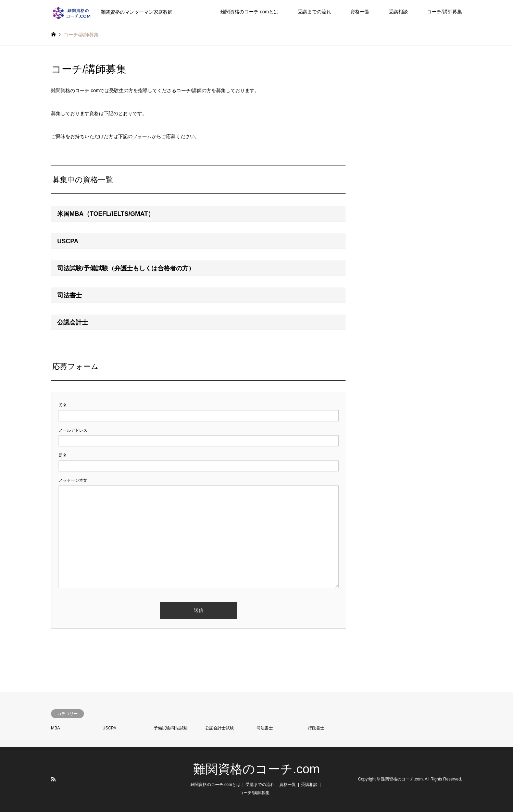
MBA (55, 728)
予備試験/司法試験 (171, 728)
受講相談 (398, 12)
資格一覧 (360, 12)
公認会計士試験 (220, 728)
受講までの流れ (314, 12)
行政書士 (316, 728)
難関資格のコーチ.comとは (249, 12)
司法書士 (265, 728)
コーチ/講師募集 (445, 12)
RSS (53, 779)
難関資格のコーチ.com (256, 769)
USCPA (109, 728)
